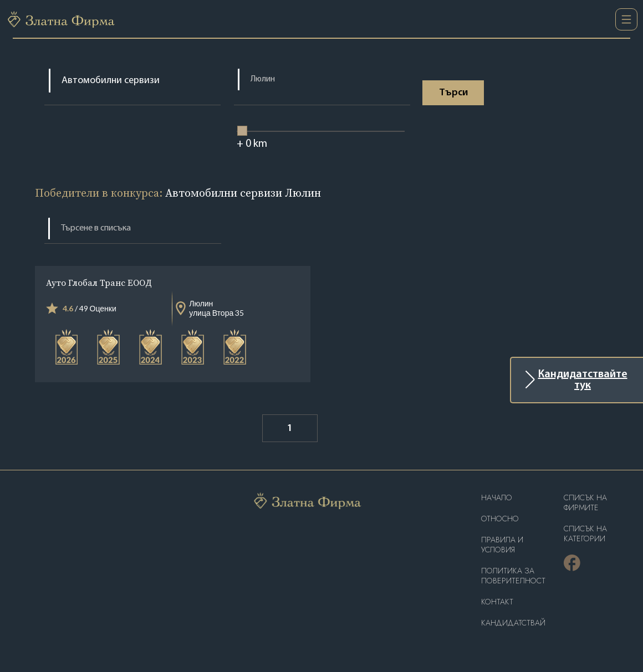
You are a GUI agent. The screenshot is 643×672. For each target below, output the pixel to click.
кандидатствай (513, 623)
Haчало (497, 498)
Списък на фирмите (585, 503)
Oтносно (500, 519)
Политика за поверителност (513, 576)
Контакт (497, 602)
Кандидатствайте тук (583, 380)
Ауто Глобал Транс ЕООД (99, 283)
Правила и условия (502, 545)
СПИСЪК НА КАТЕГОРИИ (585, 534)
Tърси (453, 93)
